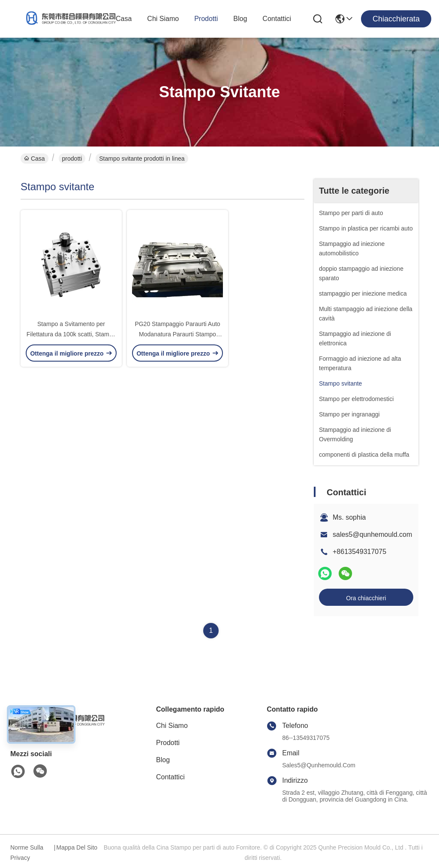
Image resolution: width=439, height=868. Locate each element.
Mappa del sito (77, 847)
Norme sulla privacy (27, 853)
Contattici (277, 19)
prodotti (206, 19)
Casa (124, 19)
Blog (240, 19)
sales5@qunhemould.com (372, 534)
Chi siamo (163, 19)
